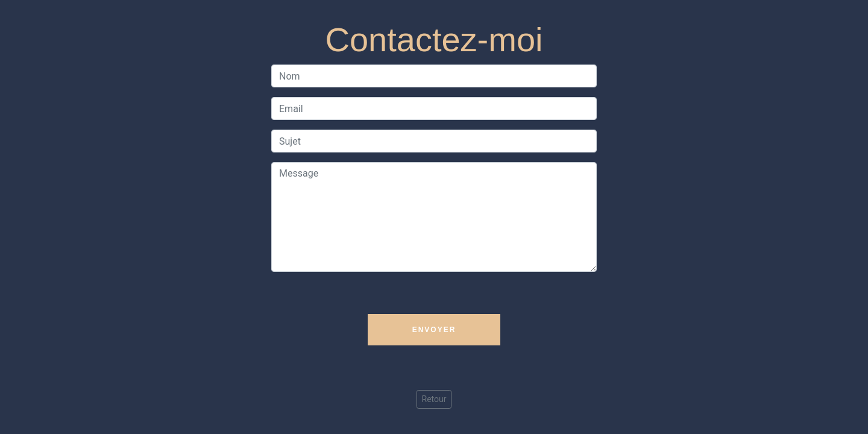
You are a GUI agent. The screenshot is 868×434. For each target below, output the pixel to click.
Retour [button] (434, 399)
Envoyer (434, 330)
